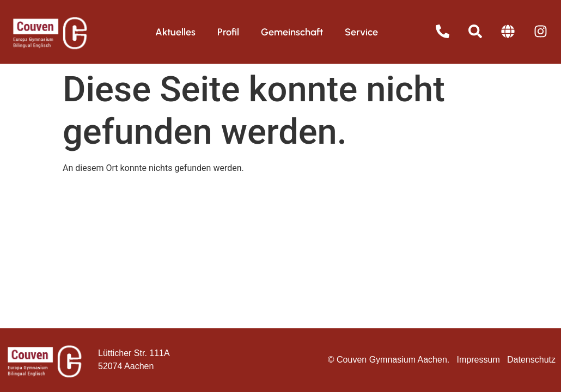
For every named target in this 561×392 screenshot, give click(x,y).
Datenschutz (531, 360)
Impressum (478, 360)
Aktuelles (175, 32)
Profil (228, 32)
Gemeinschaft (292, 32)
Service (361, 32)
